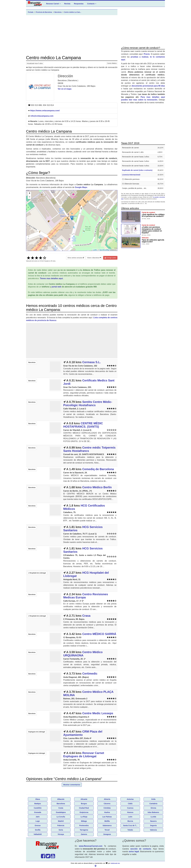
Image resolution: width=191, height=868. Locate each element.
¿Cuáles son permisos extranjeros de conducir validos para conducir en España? (152, 230)
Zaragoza (107, 834)
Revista (67, 4)
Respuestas (79, 4)
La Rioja (84, 817)
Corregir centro (110, 258)
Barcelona (61, 804)
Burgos (84, 804)
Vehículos (145, 238)
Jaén (38, 817)
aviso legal (134, 851)
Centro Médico (112, 63)
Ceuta (61, 808)
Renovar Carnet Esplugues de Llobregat (84, 755)
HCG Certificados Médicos (84, 507)
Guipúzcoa (84, 812)
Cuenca (130, 808)
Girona (153, 808)
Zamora (84, 834)
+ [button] (30, 193)
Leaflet (95, 250)
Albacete (61, 799)
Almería (107, 799)
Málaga (84, 821)
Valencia (153, 830)
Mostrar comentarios (72, 785)
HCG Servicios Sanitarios (83, 529)
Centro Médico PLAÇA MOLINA (88, 693)
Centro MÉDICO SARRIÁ (99, 634)
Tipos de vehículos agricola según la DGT (153, 241)
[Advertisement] (72, 35)
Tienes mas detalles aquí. (52, 278)
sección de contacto (141, 849)
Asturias (130, 799)
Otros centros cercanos (76, 258)
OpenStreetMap (104, 250)
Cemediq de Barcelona (98, 469)
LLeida (153, 817)
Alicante (84, 799)
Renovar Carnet (53, 4)
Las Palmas (107, 817)
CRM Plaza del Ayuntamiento (83, 733)
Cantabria (153, 804)
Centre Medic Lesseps (98, 713)
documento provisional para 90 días (148, 86)
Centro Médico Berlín (97, 487)
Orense (38, 825)
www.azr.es (115, 863)
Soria (61, 830)
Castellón (38, 808)
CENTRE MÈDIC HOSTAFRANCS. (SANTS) (83, 425)
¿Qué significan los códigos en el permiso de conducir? (153, 215)
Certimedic (90, 674)
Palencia (61, 825)
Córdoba (107, 808)
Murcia (130, 821)
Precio (147, 54)
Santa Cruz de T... (130, 825)
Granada (38, 812)
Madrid (61, 821)
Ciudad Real (84, 808)
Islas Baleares (153, 812)
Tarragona (84, 830)
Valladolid (38, 834)
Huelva (107, 812)
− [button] (30, 197)
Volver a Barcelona (94, 258)
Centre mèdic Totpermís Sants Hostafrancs (89, 449)
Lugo (38, 821)
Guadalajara (61, 812)
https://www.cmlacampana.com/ (45, 111)
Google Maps (81, 187)
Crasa (86, 616)
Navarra (153, 821)
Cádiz (130, 804)
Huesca (130, 812)
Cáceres (107, 804)
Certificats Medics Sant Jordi (89, 382)
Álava (38, 799)
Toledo (130, 830)
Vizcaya (61, 834)
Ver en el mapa (65, 89)
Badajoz (38, 804)
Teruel (107, 830)
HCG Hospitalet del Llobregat (86, 574)
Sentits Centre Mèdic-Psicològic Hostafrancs (88, 403)
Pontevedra (84, 825)
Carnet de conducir (148, 212)
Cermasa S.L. (92, 362)
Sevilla (38, 830)
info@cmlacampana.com (42, 116)
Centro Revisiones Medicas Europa (86, 596)
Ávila (153, 799)
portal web (56, 287)
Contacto (92, 4)
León (130, 817)
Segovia (153, 825)
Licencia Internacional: (131, 175)
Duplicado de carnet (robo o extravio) (137, 170)
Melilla (107, 821)
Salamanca (107, 825)
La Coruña (61, 817)
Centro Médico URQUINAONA (83, 654)
